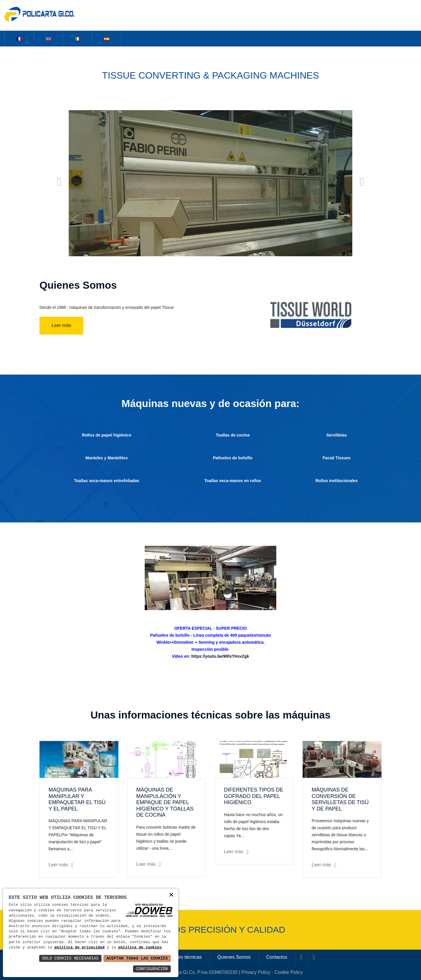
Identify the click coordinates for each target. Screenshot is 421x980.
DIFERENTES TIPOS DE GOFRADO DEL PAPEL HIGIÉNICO (254, 796)
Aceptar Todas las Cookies (137, 958)
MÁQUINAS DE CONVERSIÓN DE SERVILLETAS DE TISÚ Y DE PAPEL (340, 799)
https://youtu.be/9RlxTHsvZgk (220, 656)
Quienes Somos (234, 957)
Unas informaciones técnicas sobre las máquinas (211, 715)
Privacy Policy (256, 972)
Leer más (62, 325)
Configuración (152, 969)
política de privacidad (80, 948)
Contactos (277, 957)
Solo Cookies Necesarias (70, 958)
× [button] (171, 895)
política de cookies (140, 948)
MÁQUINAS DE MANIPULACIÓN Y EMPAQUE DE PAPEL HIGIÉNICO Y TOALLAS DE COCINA (165, 802)
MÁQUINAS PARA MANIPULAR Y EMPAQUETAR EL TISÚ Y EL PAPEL (77, 799)
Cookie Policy (289, 972)
